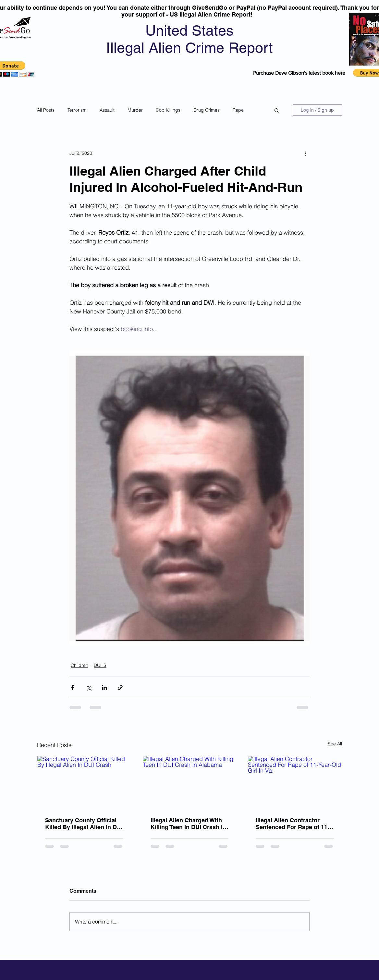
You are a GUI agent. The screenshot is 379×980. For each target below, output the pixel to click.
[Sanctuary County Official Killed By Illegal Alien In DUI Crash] (84, 782)
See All (335, 744)
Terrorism (77, 110)
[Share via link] (120, 687)
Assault (107, 110)
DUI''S (100, 665)
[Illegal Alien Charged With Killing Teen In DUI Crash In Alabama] (190, 782)
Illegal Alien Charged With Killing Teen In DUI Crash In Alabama (188, 824)
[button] (277, 110)
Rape (238, 110)
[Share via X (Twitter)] (88, 687)
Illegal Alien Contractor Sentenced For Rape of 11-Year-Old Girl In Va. (293, 824)
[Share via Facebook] (73, 687)
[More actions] (306, 153)
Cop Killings (168, 110)
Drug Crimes (207, 110)
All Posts (46, 110)
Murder (135, 110)
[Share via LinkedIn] (104, 687)
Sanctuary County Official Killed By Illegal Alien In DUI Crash (84, 824)
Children (79, 665)
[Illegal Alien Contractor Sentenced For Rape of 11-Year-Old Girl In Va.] (295, 782)
